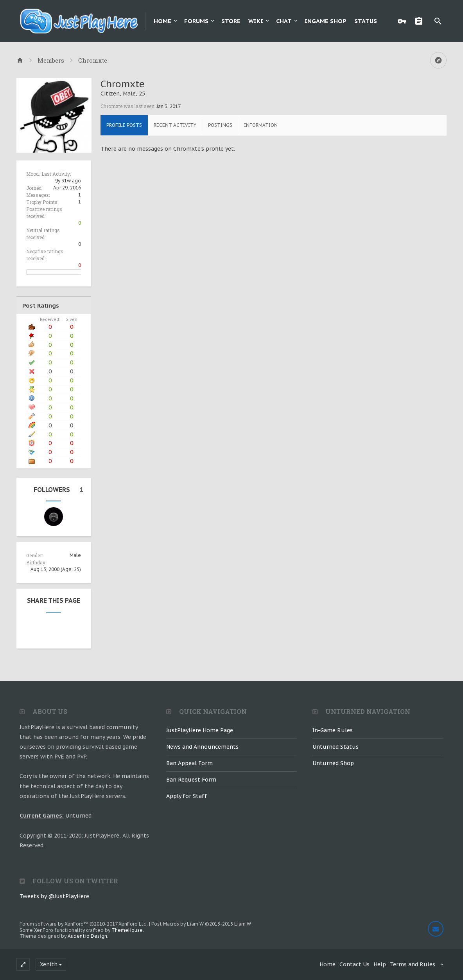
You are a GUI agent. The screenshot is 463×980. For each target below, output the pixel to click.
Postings (220, 125)
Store (231, 21)
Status (366, 21)
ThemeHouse (127, 930)
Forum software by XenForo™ (84, 924)
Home (162, 21)
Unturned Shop (333, 763)
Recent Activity (175, 125)
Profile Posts (124, 125)
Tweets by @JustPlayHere (54, 896)
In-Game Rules (333, 730)
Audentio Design (87, 936)
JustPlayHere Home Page (200, 730)
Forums (196, 21)
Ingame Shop (326, 21)
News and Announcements (202, 747)
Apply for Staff (187, 796)
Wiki (256, 21)
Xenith (49, 964)
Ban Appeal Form (189, 763)
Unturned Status (336, 747)
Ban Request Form (191, 780)
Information (261, 125)
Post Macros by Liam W (201, 924)
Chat (284, 21)
